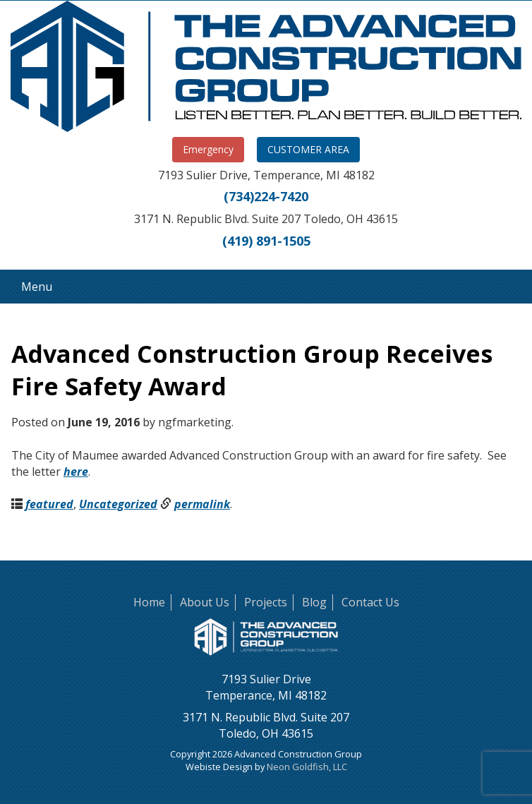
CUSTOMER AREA (308, 149)
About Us (205, 602)
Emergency (208, 149)
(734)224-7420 (266, 196)
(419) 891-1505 (266, 241)
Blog (314, 602)
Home (149, 602)
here (76, 472)
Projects (266, 602)
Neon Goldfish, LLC (307, 767)
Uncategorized (118, 504)
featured (49, 504)
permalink (202, 504)
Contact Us (370, 602)
